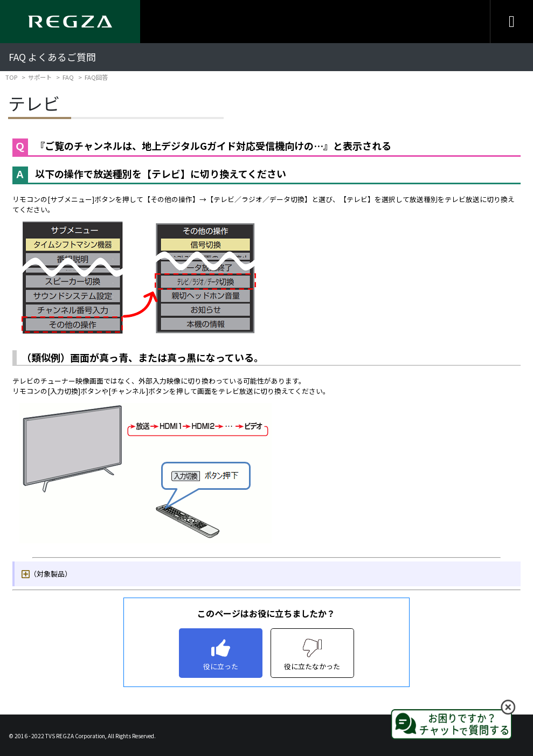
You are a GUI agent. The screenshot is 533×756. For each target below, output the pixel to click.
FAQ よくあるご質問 (52, 57)
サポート (40, 77)
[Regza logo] (70, 22)
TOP (11, 77)
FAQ (68, 77)
